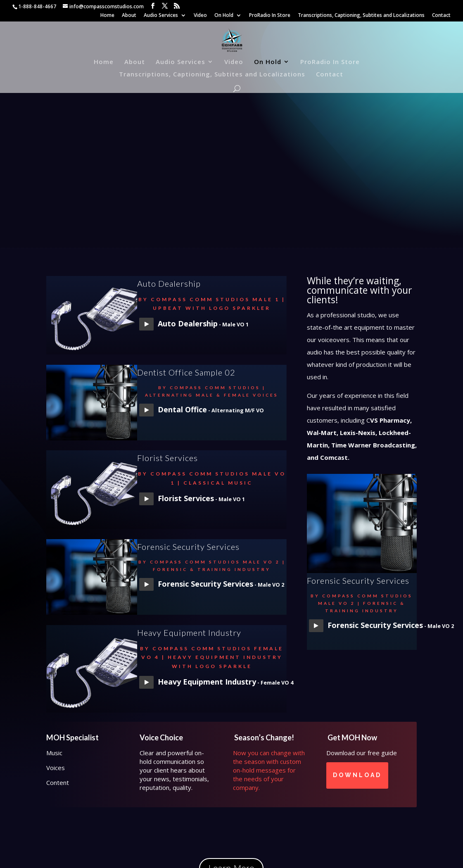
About (129, 16)
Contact (441, 16)
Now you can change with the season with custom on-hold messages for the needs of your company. (269, 770)
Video (200, 16)
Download (357, 775)
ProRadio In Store (270, 16)
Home (107, 16)
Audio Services (161, 16)
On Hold (224, 16)
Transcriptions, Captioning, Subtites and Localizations (361, 16)
